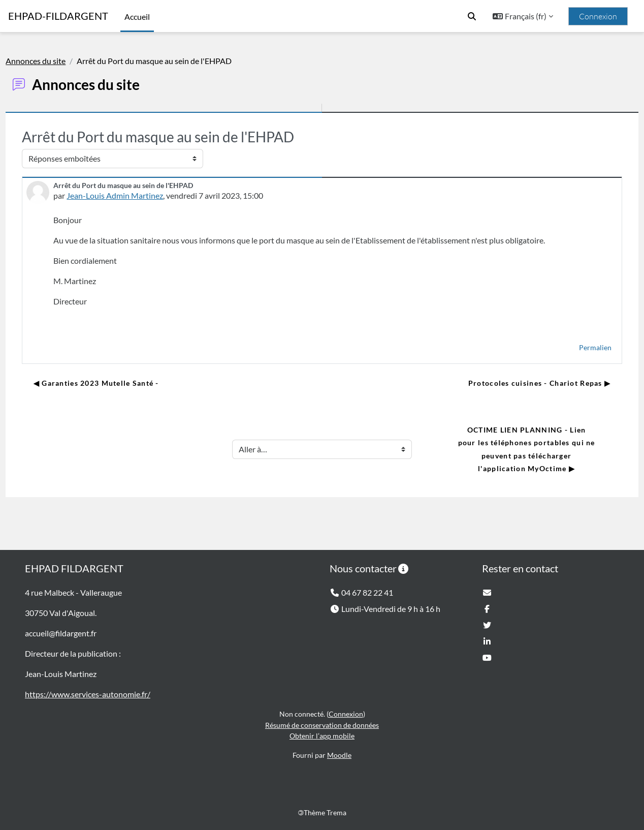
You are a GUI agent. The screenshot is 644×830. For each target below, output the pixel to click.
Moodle (339, 755)
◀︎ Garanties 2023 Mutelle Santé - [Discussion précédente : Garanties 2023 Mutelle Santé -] (119, 383)
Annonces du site (58, 61)
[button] (472, 16)
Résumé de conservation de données (322, 725)
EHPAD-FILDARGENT (58, 16)
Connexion (598, 16)
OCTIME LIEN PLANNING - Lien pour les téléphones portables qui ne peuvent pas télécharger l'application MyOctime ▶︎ (505, 449)
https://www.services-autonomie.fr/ (88, 694)
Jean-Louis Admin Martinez (138, 195)
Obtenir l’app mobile (322, 736)
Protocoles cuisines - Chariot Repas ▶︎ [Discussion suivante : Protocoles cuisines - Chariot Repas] (517, 383)
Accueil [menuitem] (137, 17)
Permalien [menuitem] (572, 347)
